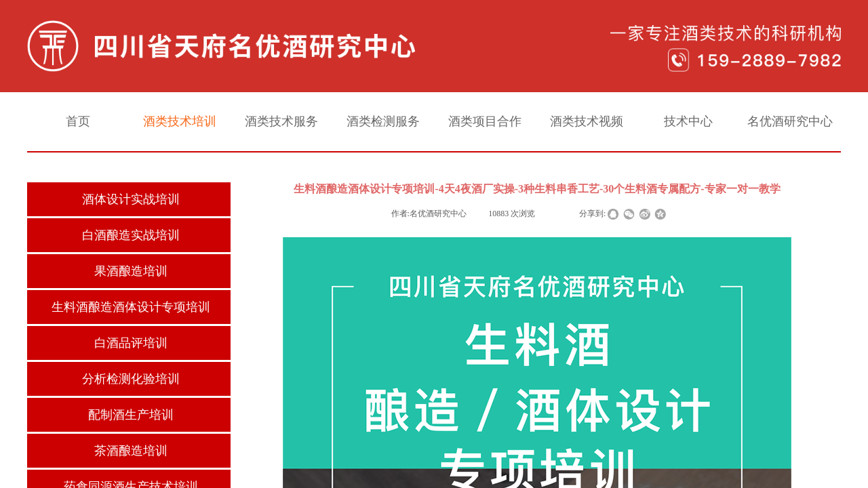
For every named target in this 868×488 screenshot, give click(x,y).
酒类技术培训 (180, 121)
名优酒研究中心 (790, 121)
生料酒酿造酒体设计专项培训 (131, 307)
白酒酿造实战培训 (131, 235)
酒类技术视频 (587, 121)
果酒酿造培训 (131, 271)
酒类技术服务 (281, 121)
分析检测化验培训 (131, 379)
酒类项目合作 (485, 121)
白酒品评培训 (131, 343)
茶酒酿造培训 (131, 451)
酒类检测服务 (383, 121)
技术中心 (688, 121)
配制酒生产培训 (131, 415)
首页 (78, 121)
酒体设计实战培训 (131, 199)
